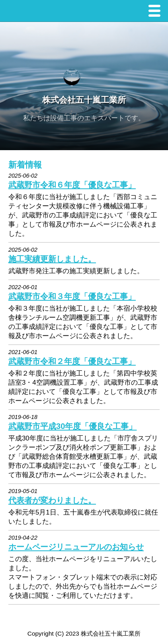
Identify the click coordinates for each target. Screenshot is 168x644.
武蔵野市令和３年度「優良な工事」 (72, 296)
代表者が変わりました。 (52, 500)
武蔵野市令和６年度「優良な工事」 (72, 185)
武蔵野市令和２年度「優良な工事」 (72, 361)
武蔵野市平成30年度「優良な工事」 (72, 426)
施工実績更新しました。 (52, 259)
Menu (156, 12)
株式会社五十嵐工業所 (84, 100)
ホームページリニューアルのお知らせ (76, 547)
